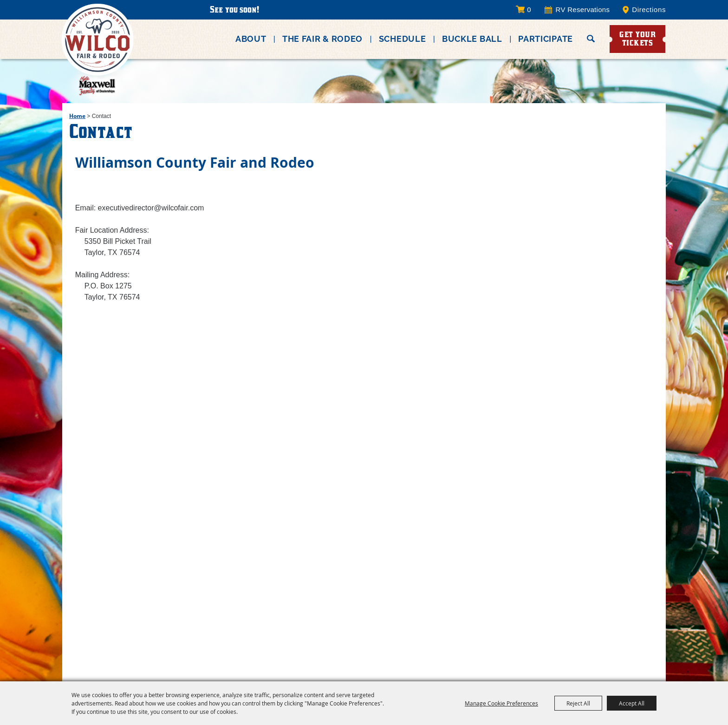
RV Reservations (583, 10)
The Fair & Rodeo (322, 39)
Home (77, 116)
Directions (649, 10)
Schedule (403, 39)
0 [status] (529, 10)
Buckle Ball (472, 39)
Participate (546, 39)
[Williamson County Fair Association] (97, 59)
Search (591, 39)
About (251, 39)
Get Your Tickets (637, 39)
